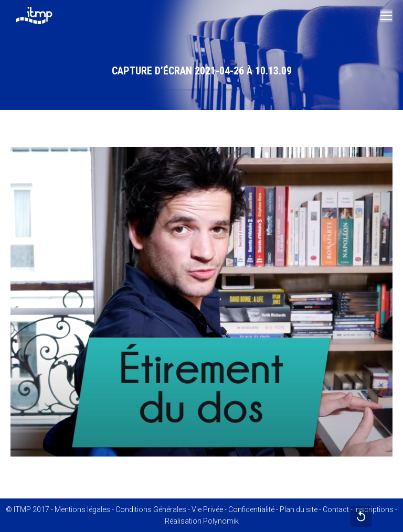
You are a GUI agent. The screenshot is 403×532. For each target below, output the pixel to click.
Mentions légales (82, 509)
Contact (336, 509)
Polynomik (221, 521)
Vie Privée (207, 509)
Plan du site (299, 509)
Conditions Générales (151, 509)
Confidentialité (251, 509)
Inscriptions (374, 509)
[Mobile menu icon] (386, 16)
